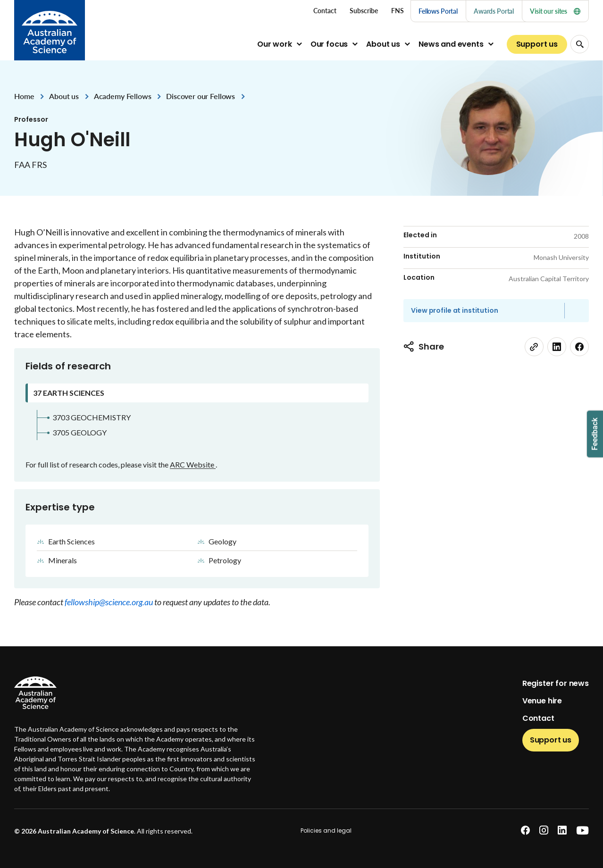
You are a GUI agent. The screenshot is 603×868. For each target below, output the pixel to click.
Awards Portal (494, 11)
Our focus (329, 44)
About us (383, 44)
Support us (537, 44)
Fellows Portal (438, 11)
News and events (451, 44)
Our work (275, 44)
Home (24, 96)
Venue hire (542, 701)
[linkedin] (557, 347)
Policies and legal (326, 830)
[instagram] (544, 830)
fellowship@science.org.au (109, 602)
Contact (538, 718)
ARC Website (193, 464)
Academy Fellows (123, 96)
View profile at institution (454, 310)
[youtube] (582, 830)
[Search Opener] (580, 44)
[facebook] (579, 347)
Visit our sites (555, 11)
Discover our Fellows (201, 96)
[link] (534, 347)
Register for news (556, 683)
